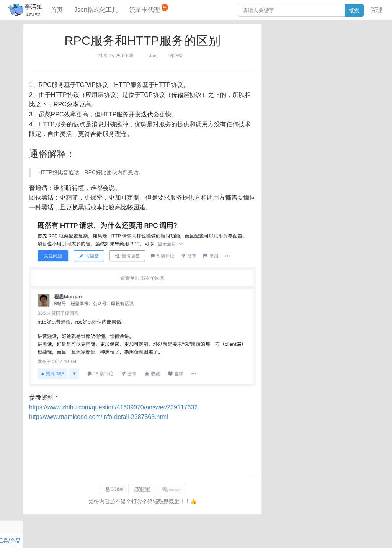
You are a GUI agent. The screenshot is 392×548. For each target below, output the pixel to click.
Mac (362, 53)
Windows (279, 62)
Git (271, 70)
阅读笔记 (279, 53)
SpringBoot (328, 44)
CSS (361, 70)
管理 (376, 10)
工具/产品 (355, 44)
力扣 (287, 44)
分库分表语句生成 (289, 133)
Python (329, 70)
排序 (346, 70)
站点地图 (322, 534)
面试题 (327, 53)
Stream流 (339, 62)
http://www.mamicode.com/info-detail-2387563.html (99, 417)
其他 (318, 62)
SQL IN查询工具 (287, 121)
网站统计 (346, 534)
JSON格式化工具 (288, 110)
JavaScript (305, 53)
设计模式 (306, 70)
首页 (57, 10)
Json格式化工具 (96, 10)
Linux (285, 70)
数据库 (304, 44)
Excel (274, 79)
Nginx (360, 62)
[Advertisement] (142, 449)
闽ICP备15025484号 (166, 534)
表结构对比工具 (287, 144)
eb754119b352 (291, 534)
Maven (346, 53)
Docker (301, 62)
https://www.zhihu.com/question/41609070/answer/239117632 (113, 407)
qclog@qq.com (222, 534)
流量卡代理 (149, 9)
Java (274, 44)
